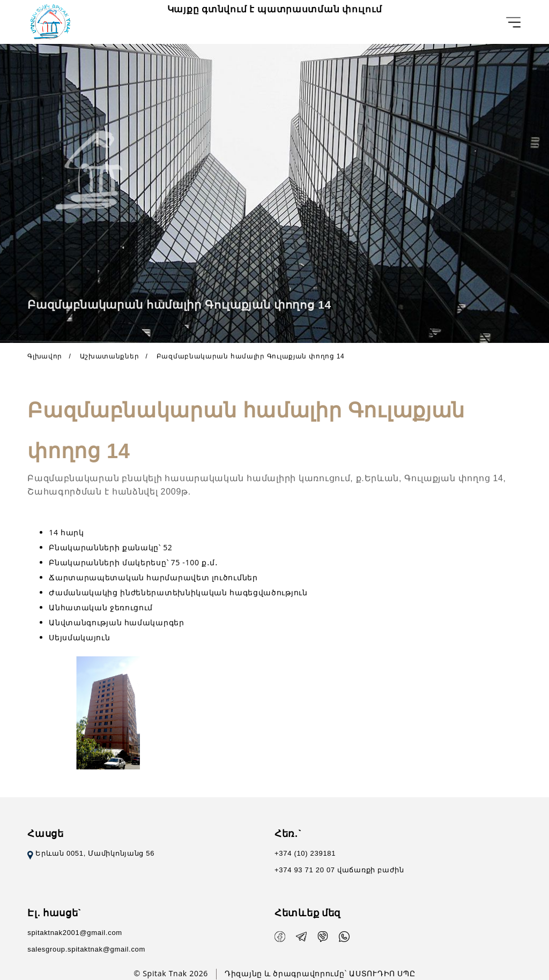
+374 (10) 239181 (305, 853)
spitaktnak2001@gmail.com (75, 933)
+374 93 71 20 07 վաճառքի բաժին (339, 870)
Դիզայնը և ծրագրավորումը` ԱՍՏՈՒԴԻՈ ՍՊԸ (320, 973)
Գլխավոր (45, 356)
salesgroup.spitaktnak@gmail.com (86, 949)
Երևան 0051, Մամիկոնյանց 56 (91, 853)
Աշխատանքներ (110, 356)
